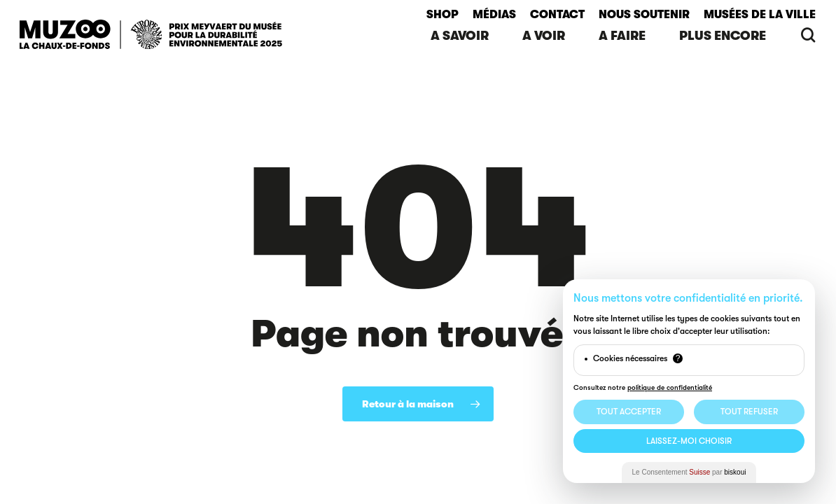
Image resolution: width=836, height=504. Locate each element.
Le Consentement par (689, 472)
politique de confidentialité (670, 387)
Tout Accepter (629, 412)
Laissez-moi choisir (689, 441)
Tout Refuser (749, 412)
